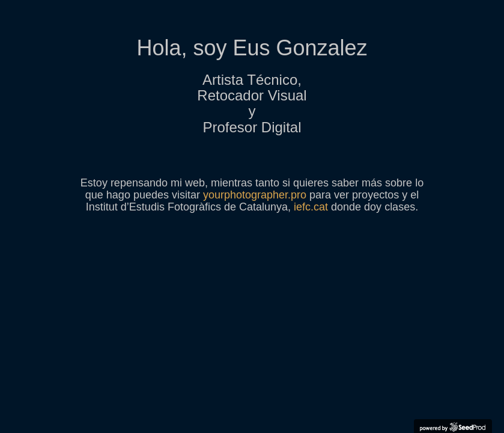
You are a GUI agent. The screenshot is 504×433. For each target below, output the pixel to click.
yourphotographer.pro (255, 195)
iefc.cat (311, 207)
